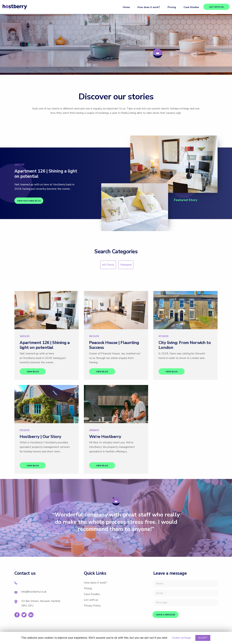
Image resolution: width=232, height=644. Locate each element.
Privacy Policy (92, 606)
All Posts (108, 265)
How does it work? (149, 7)
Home (126, 7)
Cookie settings (181, 638)
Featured (126, 265)
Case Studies (191, 7)
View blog (33, 372)
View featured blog (29, 201)
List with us (216, 7)
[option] (116, 525)
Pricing (172, 7)
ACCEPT (203, 638)
